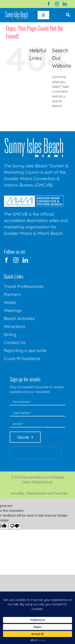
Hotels (10, 302)
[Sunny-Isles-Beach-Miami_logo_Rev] (34, 139)
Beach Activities (19, 318)
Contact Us (15, 342)
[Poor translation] (15, 526)
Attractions (14, 326)
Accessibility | (19, 493)
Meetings (13, 310)
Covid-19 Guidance (22, 358)
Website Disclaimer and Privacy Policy (47, 493)
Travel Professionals (24, 286)
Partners (12, 294)
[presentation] (35, 453)
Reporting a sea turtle (25, 350)
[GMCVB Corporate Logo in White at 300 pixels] (34, 197)
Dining (10, 334)
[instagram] (57, 4)
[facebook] (49, 4)
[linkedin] (65, 4)
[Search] (56, 117)
